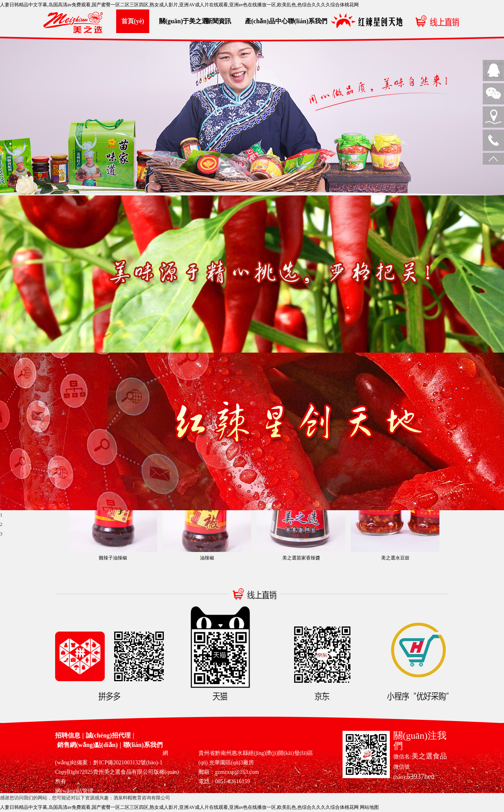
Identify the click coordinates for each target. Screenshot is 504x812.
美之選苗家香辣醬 (301, 558)
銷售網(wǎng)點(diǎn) (87, 745)
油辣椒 (207, 558)
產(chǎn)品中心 (261, 21)
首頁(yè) (133, 21)
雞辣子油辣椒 (113, 558)
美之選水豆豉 (395, 558)
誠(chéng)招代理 (108, 735)
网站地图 (369, 807)
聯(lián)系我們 (304, 21)
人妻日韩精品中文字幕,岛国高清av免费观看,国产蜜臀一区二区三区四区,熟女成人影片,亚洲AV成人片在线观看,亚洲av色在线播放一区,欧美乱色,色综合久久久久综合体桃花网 (179, 5)
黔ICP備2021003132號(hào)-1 (128, 763)
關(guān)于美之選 (176, 21)
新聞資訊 (219, 21)
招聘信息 (68, 735)
